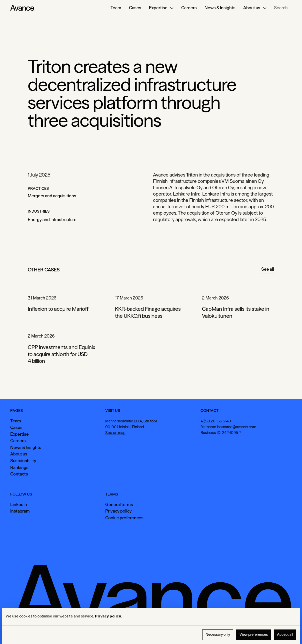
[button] (161, 8)
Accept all (285, 635)
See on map (116, 433)
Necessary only (218, 635)
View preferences (254, 635)
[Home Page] (22, 8)
